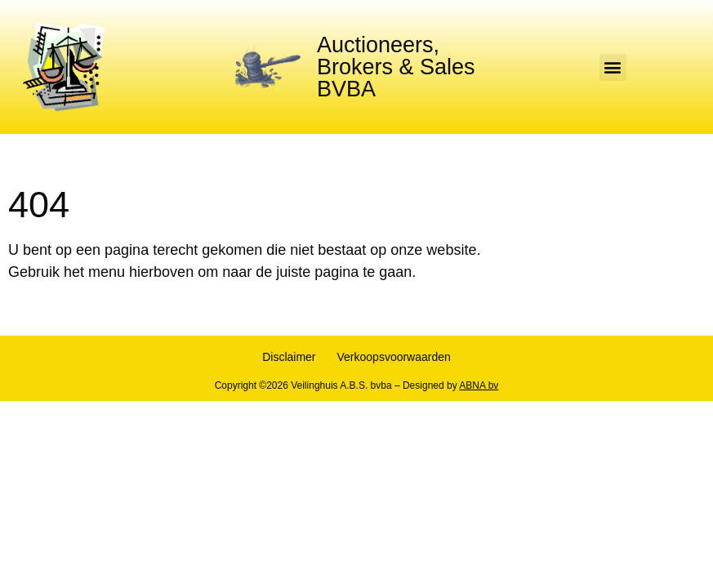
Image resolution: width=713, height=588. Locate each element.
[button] (613, 67)
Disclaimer (289, 357)
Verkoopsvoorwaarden (394, 357)
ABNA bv (479, 385)
